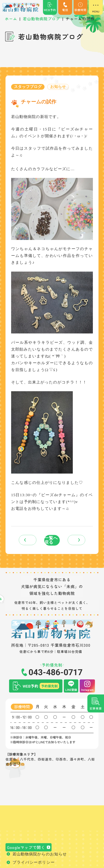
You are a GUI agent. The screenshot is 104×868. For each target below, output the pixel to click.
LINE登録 (71, 691)
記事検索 (96, 708)
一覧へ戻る (51, 541)
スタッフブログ (28, 87)
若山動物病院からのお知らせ (40, 855)
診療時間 (80, 7)
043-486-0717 (56, 673)
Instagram (87, 691)
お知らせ (59, 87)
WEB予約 (50, 7)
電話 (65, 7)
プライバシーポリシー (34, 864)
